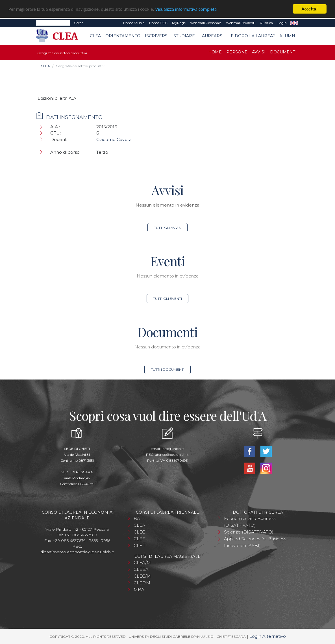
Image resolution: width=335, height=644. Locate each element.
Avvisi (259, 52)
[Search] (53, 23)
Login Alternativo (268, 636)
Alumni (288, 36)
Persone (237, 52)
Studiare (184, 36)
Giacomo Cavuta (114, 139)
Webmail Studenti (241, 23)
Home (215, 52)
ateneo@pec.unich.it (172, 455)
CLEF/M (142, 583)
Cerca (79, 23)
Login (282, 23)
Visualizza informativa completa (186, 9)
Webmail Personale (206, 23)
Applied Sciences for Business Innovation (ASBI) (255, 542)
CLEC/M (142, 576)
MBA (139, 590)
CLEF (139, 539)
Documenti (283, 52)
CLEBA (141, 569)
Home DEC (158, 23)
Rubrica (266, 23)
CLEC (139, 532)
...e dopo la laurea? (252, 36)
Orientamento (123, 36)
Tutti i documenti (168, 369)
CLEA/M (142, 562)
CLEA (95, 36)
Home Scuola (134, 23)
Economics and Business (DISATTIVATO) (250, 522)
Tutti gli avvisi (168, 228)
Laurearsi (212, 36)
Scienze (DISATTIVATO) (249, 532)
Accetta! (310, 9)
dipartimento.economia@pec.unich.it (77, 552)
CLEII (139, 546)
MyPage (179, 23)
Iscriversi (157, 36)
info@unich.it (173, 449)
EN (294, 23)
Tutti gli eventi (167, 299)
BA (137, 518)
